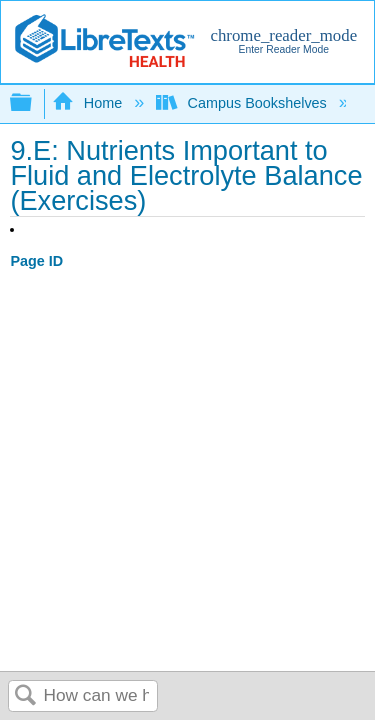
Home (89, 103)
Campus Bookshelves (243, 103)
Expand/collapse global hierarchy (34, 103)
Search (26, 696)
